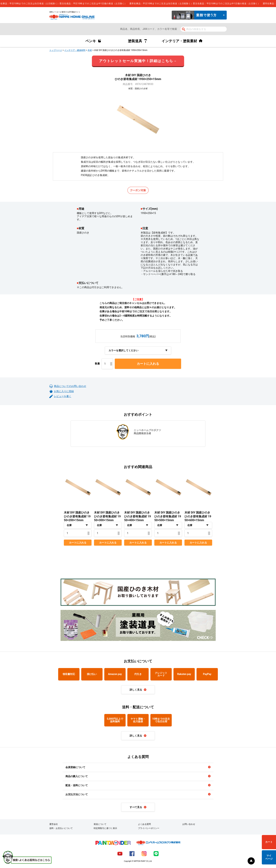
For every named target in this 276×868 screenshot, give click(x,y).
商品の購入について (77, 776)
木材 (90, 50)
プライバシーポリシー (149, 828)
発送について (100, 824)
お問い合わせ (189, 824)
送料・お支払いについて (61, 828)
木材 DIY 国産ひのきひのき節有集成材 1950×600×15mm (198, 516)
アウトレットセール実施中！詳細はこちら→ (138, 61)
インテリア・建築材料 (75, 50)
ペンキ (91, 41)
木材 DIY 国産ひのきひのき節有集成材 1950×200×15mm (77, 516)
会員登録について (75, 767)
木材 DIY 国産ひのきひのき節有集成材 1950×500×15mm (168, 516)
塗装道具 (135, 41)
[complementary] (138, 4)
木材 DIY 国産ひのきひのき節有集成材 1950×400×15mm (138, 516)
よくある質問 (144, 824)
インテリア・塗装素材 (179, 41)
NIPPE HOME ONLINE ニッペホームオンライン (72, 17)
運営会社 (54, 824)
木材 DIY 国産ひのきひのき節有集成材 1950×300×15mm (107, 516)
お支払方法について (77, 794)
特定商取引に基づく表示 (105, 828)
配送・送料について (77, 785)
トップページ (56, 50)
